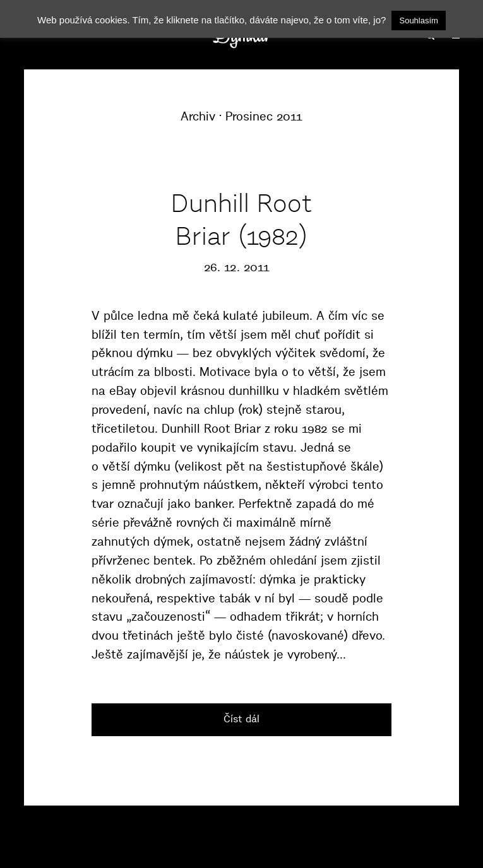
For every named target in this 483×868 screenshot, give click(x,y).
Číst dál (241, 718)
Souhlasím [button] (418, 21)
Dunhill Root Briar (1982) (242, 220)
